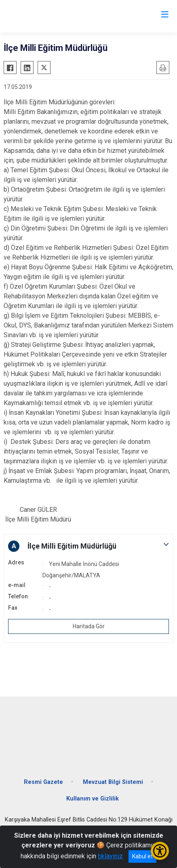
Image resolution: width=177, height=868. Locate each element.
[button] (88, 546)
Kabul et (142, 856)
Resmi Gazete (43, 782)
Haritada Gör (89, 626)
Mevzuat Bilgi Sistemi (113, 782)
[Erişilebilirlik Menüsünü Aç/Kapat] (160, 851)
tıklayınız (110, 856)
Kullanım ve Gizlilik (93, 799)
